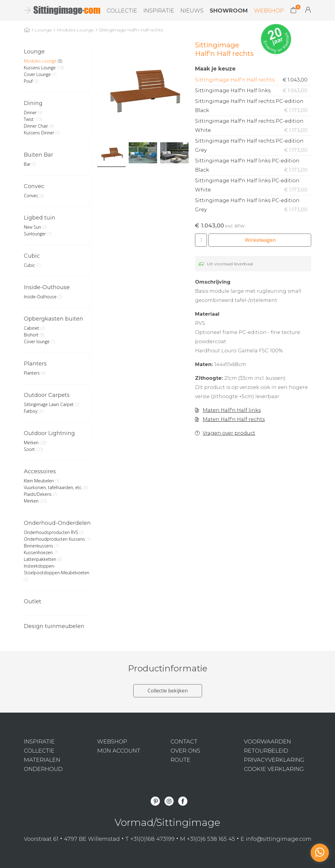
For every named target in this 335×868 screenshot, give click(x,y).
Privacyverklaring (274, 760)
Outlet (33, 601)
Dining (33, 103)
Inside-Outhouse (47, 287)
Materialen (42, 760)
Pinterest (155, 801)
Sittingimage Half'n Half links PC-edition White (253, 186)
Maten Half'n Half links (232, 410)
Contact (184, 742)
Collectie (122, 11)
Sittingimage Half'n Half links (253, 91)
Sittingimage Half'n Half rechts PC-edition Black (253, 107)
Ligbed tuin (40, 218)
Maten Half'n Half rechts (234, 419)
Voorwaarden (267, 742)
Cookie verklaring (274, 769)
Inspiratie (159, 11)
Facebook (183, 801)
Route (180, 760)
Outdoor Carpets (47, 395)
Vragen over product (229, 433)
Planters (35, 364)
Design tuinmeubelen (54, 626)
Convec (34, 186)
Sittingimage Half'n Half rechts (253, 80)
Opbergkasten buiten (53, 319)
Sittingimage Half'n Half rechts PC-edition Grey (253, 146)
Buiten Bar (39, 155)
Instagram (169, 801)
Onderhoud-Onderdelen (57, 523)
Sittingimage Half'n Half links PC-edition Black (253, 166)
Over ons (185, 751)
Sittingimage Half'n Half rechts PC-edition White (253, 127)
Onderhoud (43, 769)
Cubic (32, 256)
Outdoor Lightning (49, 433)
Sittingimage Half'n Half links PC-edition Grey (253, 206)
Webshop (269, 11)
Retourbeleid (266, 751)
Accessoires (40, 471)
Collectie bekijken (168, 691)
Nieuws (192, 11)
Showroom (229, 11)
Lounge (34, 52)
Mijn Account (308, 10)
